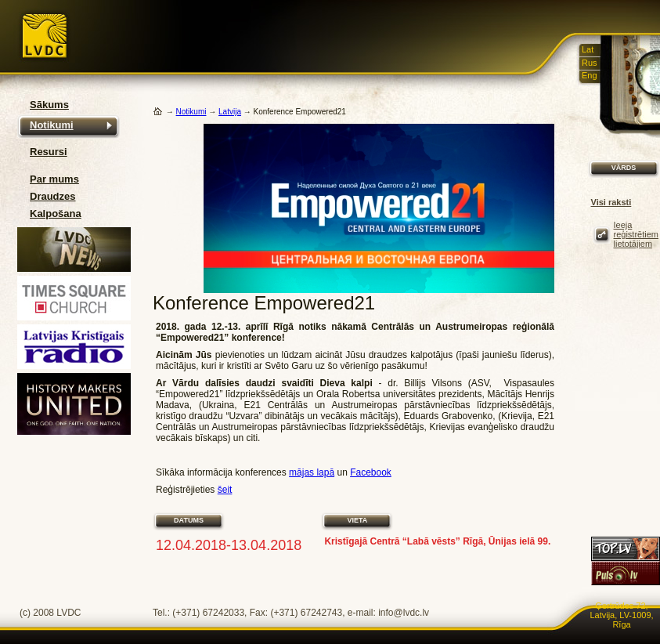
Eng (590, 75)
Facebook (371, 472)
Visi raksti (611, 202)
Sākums (49, 105)
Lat (588, 49)
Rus (590, 63)
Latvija (230, 112)
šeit (225, 490)
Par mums (54, 179)
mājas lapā (312, 472)
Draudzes (53, 196)
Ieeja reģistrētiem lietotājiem (636, 234)
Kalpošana (56, 213)
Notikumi (52, 125)
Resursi (49, 152)
